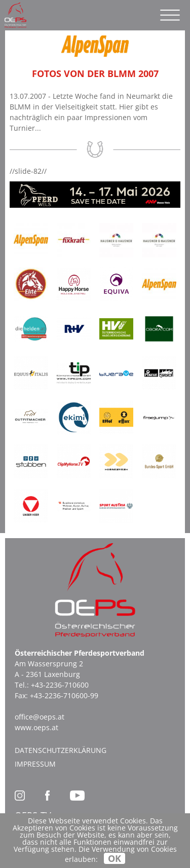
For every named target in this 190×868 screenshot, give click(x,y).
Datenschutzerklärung (61, 750)
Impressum (35, 764)
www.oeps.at (36, 727)
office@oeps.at (40, 717)
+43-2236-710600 (60, 685)
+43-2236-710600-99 (64, 695)
